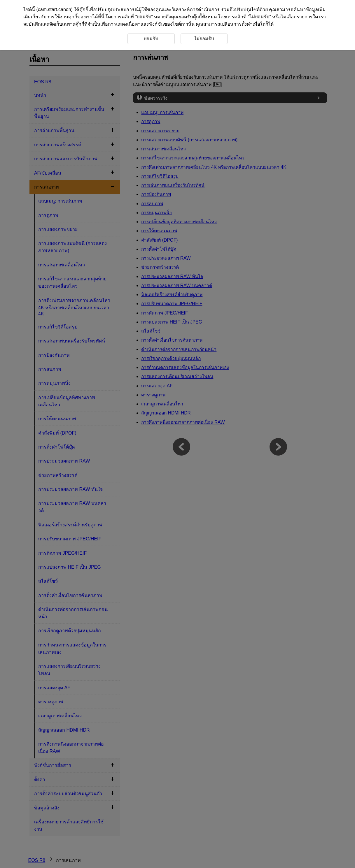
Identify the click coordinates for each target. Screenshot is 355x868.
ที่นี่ (101, 17)
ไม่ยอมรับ (259, 17)
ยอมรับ (144, 17)
